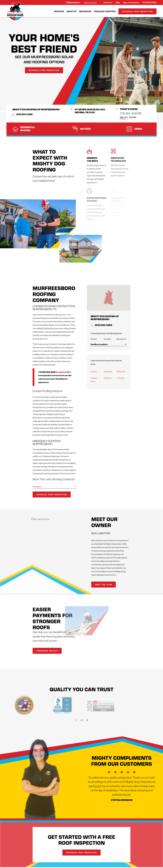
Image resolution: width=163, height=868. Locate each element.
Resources (85, 11)
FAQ (118, 3)
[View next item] (87, 720)
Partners (108, 3)
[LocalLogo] (15, 11)
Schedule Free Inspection (137, 11)
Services (59, 11)
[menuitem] (59, 11)
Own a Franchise (131, 3)
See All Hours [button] (128, 117)
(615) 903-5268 (24, 114)
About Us (72, 11)
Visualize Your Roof (105, 11)
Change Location (90, 2)
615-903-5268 (150, 2)
